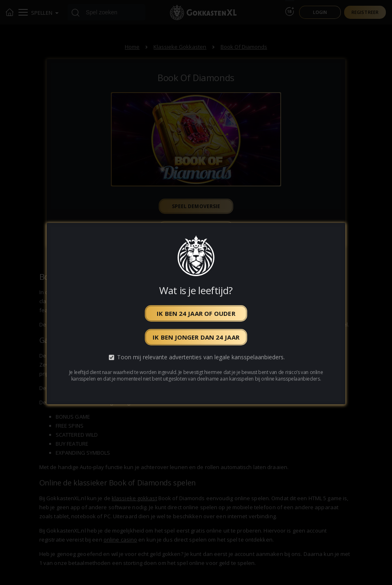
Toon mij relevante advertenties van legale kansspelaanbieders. (201, 357)
